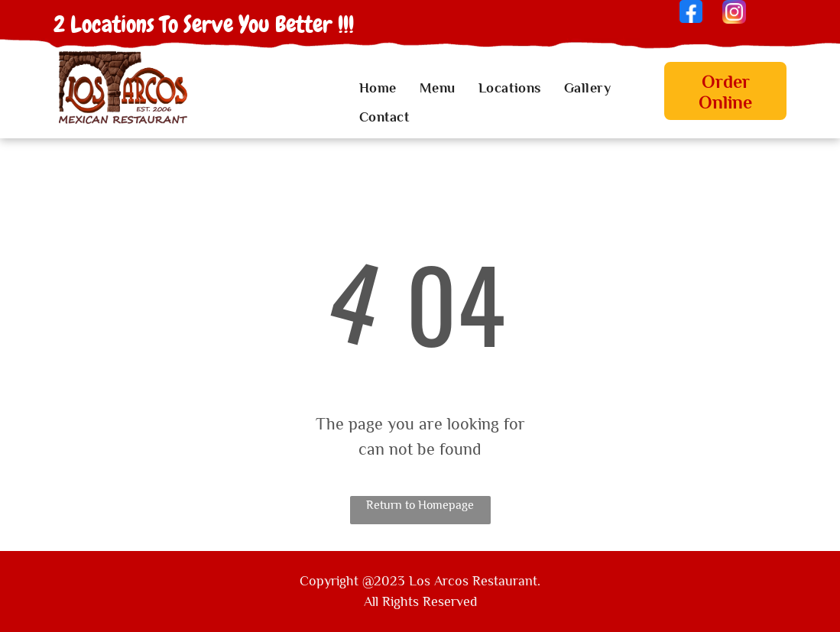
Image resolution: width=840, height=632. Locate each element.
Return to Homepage (420, 505)
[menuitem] (378, 89)
